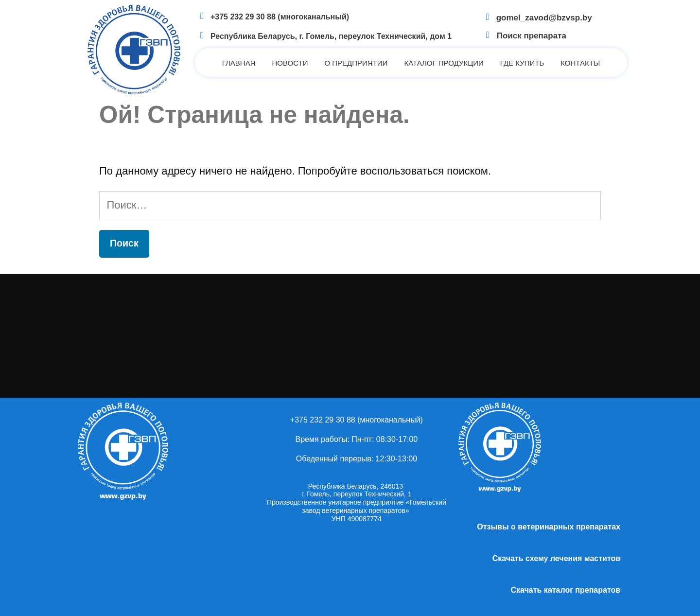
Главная (239, 63)
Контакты (580, 63)
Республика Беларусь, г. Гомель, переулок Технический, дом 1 (331, 36)
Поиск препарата (532, 36)
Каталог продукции (444, 63)
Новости (290, 63)
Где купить (522, 63)
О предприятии (356, 63)
